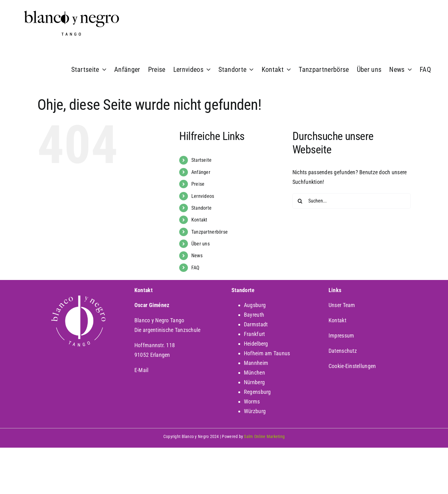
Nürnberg (254, 382)
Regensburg (257, 392)
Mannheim (256, 363)
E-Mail (142, 370)
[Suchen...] (352, 201)
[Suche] (300, 201)
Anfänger (201, 172)
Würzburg (255, 411)
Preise (198, 184)
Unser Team (342, 305)
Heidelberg (256, 344)
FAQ (196, 268)
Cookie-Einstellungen (352, 366)
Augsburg (255, 305)
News (197, 256)
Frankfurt (254, 334)
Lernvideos (203, 196)
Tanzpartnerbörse (210, 232)
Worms (252, 401)
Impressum (341, 336)
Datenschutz (343, 351)
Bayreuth (254, 315)
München (254, 373)
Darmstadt (256, 324)
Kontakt (199, 220)
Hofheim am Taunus (267, 353)
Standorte (201, 208)
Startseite (202, 160)
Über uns (201, 244)
